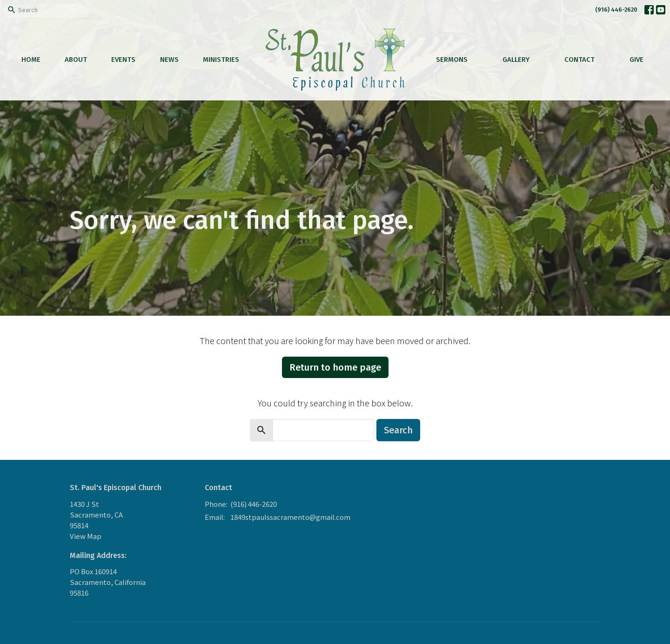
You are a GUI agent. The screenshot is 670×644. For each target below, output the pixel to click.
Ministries (221, 60)
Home (31, 60)
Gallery (516, 60)
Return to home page (335, 367)
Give (636, 60)
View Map (86, 536)
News (169, 60)
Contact (580, 60)
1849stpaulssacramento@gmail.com (290, 517)
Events (123, 60)
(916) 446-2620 (616, 10)
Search (398, 430)
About (76, 60)
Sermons (452, 60)
